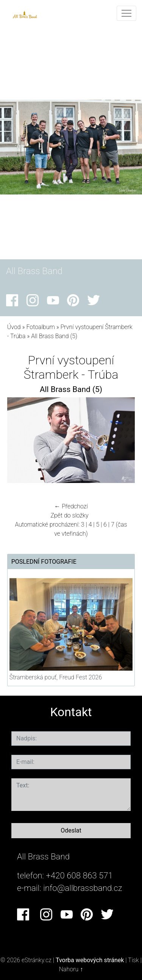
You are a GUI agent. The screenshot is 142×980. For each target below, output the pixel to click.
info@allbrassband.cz (83, 888)
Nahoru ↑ (71, 969)
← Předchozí (71, 506)
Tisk (133, 960)
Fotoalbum (40, 327)
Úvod (14, 327)
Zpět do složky (69, 515)
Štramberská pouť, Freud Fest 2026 (56, 677)
